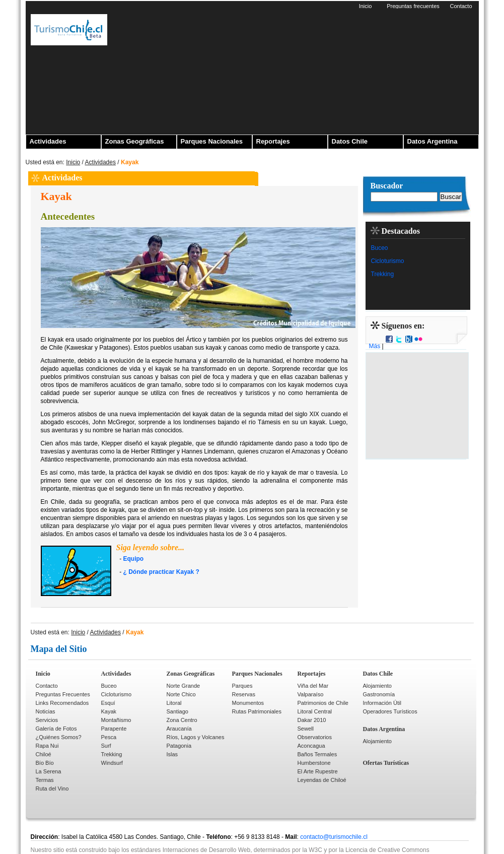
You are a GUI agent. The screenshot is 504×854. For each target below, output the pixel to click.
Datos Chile (350, 141)
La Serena (49, 771)
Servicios (47, 720)
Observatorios (315, 737)
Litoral (174, 703)
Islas (172, 754)
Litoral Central (315, 711)
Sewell (306, 729)
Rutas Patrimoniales (257, 711)
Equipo (134, 559)
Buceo (380, 248)
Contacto (461, 6)
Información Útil (382, 703)
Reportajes (273, 141)
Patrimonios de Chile (323, 703)
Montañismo (116, 720)
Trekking (383, 274)
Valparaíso (311, 694)
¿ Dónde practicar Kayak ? (161, 572)
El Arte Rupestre (318, 771)
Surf (106, 746)
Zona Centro (182, 720)
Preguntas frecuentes (413, 6)
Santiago (177, 711)
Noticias (46, 711)
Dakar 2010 (312, 720)
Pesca (109, 737)
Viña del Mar (313, 686)
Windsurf (112, 763)
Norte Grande (184, 686)
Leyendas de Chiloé (322, 780)
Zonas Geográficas (135, 141)
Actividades (48, 141)
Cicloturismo (388, 261)
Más (375, 346)
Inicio (366, 6)
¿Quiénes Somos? (59, 737)
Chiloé (44, 754)
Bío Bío (45, 763)
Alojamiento (377, 686)
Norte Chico (181, 694)
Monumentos (248, 703)
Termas (45, 780)
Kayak (109, 711)
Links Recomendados (62, 703)
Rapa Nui (47, 746)
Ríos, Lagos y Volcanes (196, 737)
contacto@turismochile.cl (334, 837)
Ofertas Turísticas (386, 763)
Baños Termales (317, 754)
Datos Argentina (433, 141)
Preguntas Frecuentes (63, 694)
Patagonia (179, 746)
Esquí (108, 703)
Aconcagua (311, 746)
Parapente (114, 729)
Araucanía (179, 729)
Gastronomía (379, 694)
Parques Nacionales (212, 141)
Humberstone (314, 763)
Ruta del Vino (52, 789)
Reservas (244, 694)
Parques (242, 686)
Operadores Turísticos (390, 711)
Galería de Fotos (56, 729)
